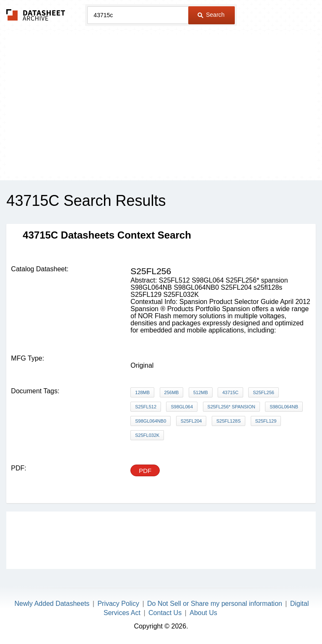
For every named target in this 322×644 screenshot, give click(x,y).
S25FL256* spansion (231, 407)
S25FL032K (147, 435)
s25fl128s (229, 421)
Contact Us (165, 613)
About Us (203, 613)
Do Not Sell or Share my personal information (215, 604)
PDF (145, 471)
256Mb (172, 392)
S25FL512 (146, 407)
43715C (230, 392)
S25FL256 (264, 392)
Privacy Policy (118, 604)
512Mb (201, 392)
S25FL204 (191, 421)
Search (211, 15)
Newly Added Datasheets (52, 604)
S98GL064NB (284, 407)
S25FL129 (266, 421)
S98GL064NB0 (151, 421)
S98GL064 (182, 407)
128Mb (142, 392)
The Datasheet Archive (36, 15)
